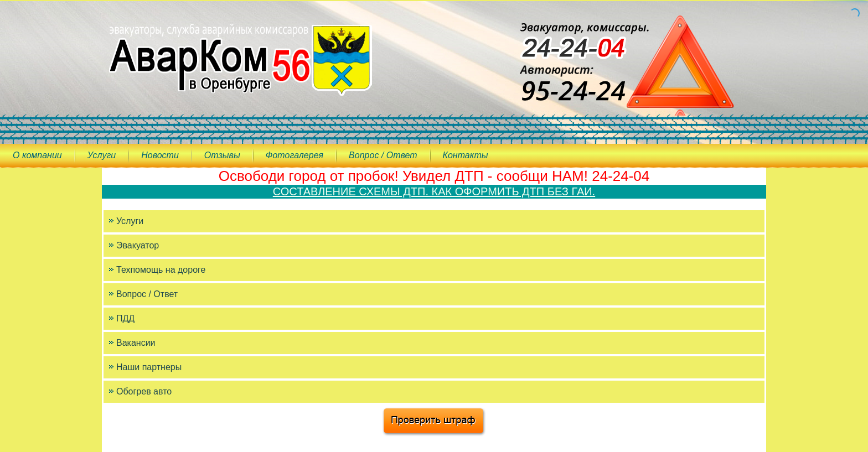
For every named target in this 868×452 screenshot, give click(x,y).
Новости (160, 155)
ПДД (125, 318)
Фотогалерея (294, 155)
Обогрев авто (144, 391)
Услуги (102, 155)
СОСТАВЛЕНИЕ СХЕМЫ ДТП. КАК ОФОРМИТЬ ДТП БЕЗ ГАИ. (434, 191)
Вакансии (136, 343)
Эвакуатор (138, 245)
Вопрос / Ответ (383, 155)
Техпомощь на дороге (161, 270)
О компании (37, 155)
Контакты (466, 155)
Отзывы (222, 155)
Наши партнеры (149, 367)
